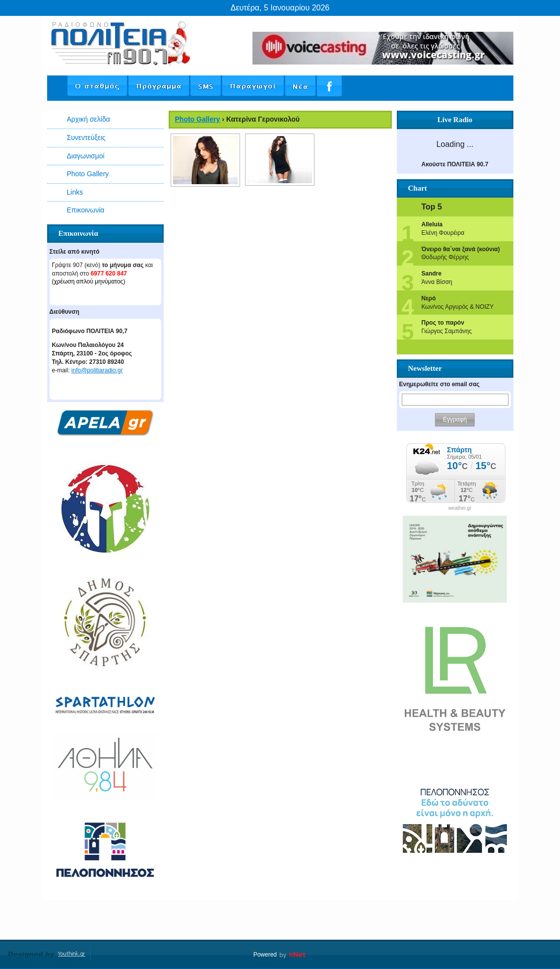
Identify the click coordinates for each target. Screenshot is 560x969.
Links (75, 192)
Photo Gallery (88, 174)
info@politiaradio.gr (97, 370)
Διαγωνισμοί (86, 156)
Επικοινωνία (86, 210)
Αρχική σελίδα (89, 119)
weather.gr (460, 508)
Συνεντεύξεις (86, 138)
